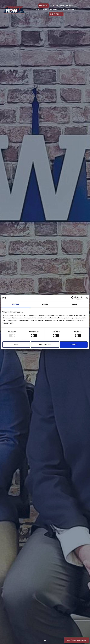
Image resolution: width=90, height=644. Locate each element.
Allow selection (45, 344)
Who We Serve (58, 6)
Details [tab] (45, 304)
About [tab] (74, 304)
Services (70, 6)
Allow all (74, 344)
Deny (16, 344)
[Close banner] (87, 298)
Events (63, 10)
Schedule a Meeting (77, 640)
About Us (44, 6)
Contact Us (74, 10)
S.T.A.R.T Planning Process (45, 10)
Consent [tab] (16, 304)
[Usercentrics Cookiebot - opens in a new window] (73, 298)
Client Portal (56, 14)
